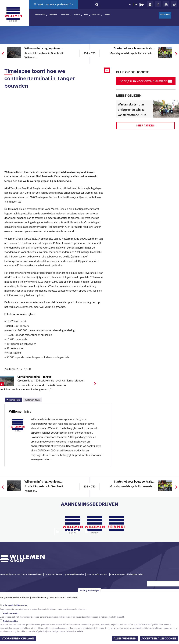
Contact (107, 15)
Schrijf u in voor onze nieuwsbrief (145, 81)
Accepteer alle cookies (159, 639)
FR (136, 4)
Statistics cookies (10, 621)
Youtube (166, 4)
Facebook (158, 4)
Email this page (107, 70)
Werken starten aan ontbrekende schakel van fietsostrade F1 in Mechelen (132, 112)
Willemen (13, 14)
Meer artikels (145, 125)
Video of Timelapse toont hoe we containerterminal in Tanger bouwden (54, 125)
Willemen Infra (14, 399)
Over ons (96, 15)
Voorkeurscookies (11, 613)
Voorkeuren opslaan (18, 639)
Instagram (174, 4)
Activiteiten (40, 15)
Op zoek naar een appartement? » (53, 4)
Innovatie (65, 15)
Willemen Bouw (33, 400)
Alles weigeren (125, 639)
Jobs (86, 15)
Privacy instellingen (90, 590)
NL (130, 4)
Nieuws (77, 15)
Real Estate (165, 15)
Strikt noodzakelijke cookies (15, 605)
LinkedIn (150, 4)
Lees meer (73, 598)
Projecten (53, 15)
